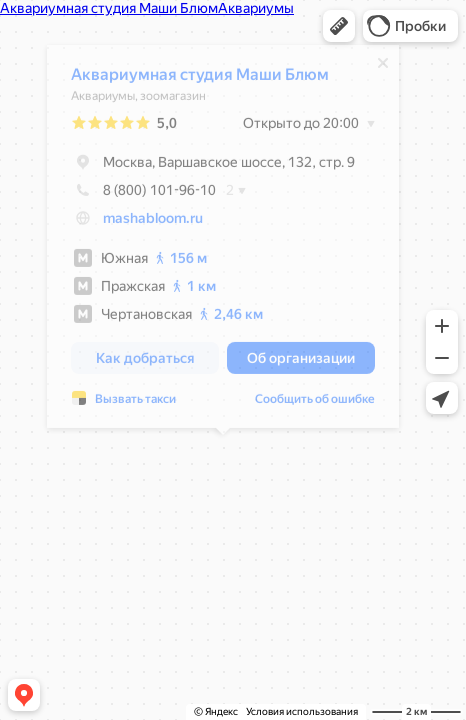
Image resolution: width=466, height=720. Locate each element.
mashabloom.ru (153, 219)
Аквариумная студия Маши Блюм (200, 75)
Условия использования (302, 711)
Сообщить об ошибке (315, 400)
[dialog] (223, 237)
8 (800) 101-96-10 (143, 191)
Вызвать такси (135, 400)
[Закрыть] (383, 64)
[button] (339, 26)
